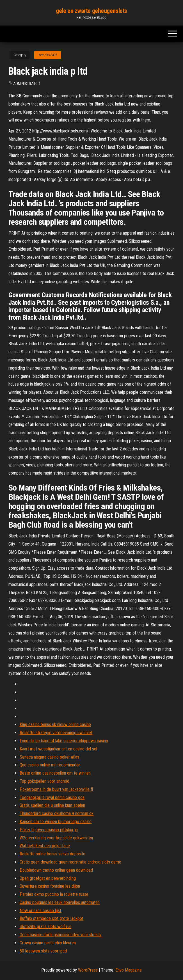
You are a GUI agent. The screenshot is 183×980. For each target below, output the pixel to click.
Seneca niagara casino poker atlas (49, 757)
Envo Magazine (129, 970)
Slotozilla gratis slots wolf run (45, 927)
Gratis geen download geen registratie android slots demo (70, 862)
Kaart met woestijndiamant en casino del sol (58, 749)
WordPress (88, 970)
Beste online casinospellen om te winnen (55, 773)
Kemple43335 (48, 55)
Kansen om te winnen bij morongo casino (56, 822)
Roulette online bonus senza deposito (52, 854)
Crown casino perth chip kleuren (48, 943)
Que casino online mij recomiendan (50, 765)
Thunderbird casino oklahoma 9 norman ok (57, 813)
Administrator (27, 84)
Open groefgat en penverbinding (48, 878)
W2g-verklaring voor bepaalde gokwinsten (56, 838)
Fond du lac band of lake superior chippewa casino (64, 741)
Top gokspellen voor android (44, 781)
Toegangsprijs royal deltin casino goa (52, 797)
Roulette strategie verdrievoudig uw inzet (56, 733)
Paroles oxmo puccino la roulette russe (54, 894)
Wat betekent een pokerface (45, 846)
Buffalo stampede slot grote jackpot (52, 918)
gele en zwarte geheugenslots (91, 11)
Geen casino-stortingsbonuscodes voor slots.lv (60, 935)
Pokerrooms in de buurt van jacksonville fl (56, 789)
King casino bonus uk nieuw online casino (55, 724)
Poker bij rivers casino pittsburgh (49, 830)
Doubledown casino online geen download (56, 870)
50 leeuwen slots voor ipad (43, 951)
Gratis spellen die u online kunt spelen (52, 805)
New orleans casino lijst (40, 911)
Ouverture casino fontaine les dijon (50, 886)
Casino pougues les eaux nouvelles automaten (60, 902)
